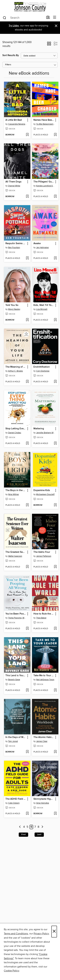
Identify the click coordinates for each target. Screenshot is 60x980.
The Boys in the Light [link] (16, 490)
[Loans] (48, 18)
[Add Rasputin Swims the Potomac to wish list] (27, 258)
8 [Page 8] (38, 827)
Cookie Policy (11, 971)
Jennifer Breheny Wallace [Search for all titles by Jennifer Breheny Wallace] (46, 433)
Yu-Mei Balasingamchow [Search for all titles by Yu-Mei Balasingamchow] (46, 124)
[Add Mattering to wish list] (55, 444)
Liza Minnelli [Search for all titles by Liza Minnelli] (42, 309)
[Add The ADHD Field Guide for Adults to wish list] (27, 814)
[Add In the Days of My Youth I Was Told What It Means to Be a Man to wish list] (27, 752)
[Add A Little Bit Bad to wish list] (27, 135)
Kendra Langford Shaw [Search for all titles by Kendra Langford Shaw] (46, 186)
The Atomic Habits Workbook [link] (44, 737)
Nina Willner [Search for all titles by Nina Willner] (14, 494)
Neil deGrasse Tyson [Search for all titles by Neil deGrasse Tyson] (45, 680)
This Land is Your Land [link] (16, 676)
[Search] (5, 18)
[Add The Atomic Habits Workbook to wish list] (55, 752)
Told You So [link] (12, 305)
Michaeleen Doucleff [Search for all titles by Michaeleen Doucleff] (45, 494)
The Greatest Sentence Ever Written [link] (16, 552)
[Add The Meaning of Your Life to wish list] (27, 382)
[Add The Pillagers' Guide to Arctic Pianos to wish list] (55, 197)
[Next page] (42, 827)
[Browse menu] (55, 17)
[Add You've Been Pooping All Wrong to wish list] (27, 629)
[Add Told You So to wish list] (27, 320)
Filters (8, 65)
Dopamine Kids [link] (42, 490)
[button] (49, 45)
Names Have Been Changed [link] (44, 120)
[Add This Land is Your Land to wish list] (27, 690)
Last (39, 834)
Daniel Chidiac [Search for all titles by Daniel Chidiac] (15, 433)
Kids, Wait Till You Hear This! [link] (44, 305)
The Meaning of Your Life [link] (16, 367)
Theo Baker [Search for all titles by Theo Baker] (41, 618)
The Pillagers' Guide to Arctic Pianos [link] (44, 182)
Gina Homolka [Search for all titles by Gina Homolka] (43, 803)
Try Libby (14, 26)
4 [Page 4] (24, 827)
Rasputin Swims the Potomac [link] (16, 244)
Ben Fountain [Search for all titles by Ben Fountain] (14, 248)
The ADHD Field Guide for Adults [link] (16, 799)
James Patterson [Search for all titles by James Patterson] (44, 556)
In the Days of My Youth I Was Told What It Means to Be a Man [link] (16, 737)
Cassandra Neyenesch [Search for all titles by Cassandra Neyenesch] (18, 124)
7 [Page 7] (35, 827)
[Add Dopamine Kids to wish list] (55, 505)
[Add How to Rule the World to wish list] (55, 629)
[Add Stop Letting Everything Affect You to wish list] (27, 444)
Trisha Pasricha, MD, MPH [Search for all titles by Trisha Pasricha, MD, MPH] (18, 618)
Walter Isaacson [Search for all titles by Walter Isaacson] (15, 556)
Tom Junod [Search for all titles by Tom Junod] (13, 741)
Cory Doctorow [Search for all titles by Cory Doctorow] (43, 371)
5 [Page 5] (27, 827)
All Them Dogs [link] (13, 182)
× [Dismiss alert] (56, 26)
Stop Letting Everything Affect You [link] (16, 429)
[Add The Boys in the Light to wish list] (27, 505)
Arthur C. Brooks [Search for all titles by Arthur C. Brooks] (16, 371)
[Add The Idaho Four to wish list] (55, 567)
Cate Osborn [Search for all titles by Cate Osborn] (14, 803)
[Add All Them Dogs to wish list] (27, 197)
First (23, 834)
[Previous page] (20, 827)
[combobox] (23, 18)
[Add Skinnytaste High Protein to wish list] (55, 814)
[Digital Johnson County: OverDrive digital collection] (30, 7)
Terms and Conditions (16, 934)
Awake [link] (37, 244)
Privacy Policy (41, 934)
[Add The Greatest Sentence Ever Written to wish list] (27, 567)
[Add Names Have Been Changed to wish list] (55, 135)
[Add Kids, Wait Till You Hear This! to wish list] (55, 320)
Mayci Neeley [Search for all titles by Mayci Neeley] (14, 309)
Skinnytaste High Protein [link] (44, 799)
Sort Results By (11, 55)
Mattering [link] (39, 429)
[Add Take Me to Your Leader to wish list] (55, 690)
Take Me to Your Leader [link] (44, 676)
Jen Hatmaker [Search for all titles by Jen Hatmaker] (42, 248)
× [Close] (54, 932)
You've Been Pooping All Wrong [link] (16, 614)
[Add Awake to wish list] (55, 258)
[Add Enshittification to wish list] (55, 382)
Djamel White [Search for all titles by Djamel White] (14, 186)
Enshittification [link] (42, 367)
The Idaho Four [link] (42, 552)
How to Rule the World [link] (44, 614)
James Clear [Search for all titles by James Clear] (42, 741)
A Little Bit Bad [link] (14, 120)
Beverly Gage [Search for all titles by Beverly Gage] (14, 680)
